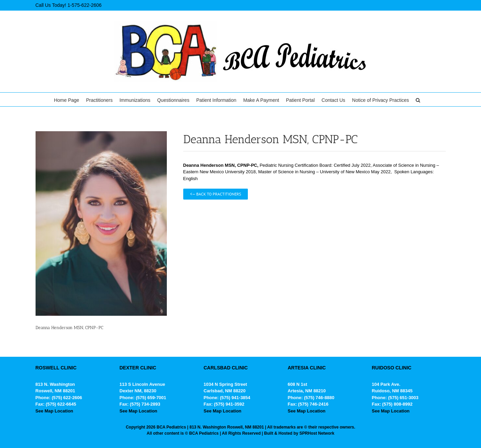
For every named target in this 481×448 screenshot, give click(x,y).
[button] (418, 99)
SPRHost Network (317, 433)
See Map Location (55, 411)
